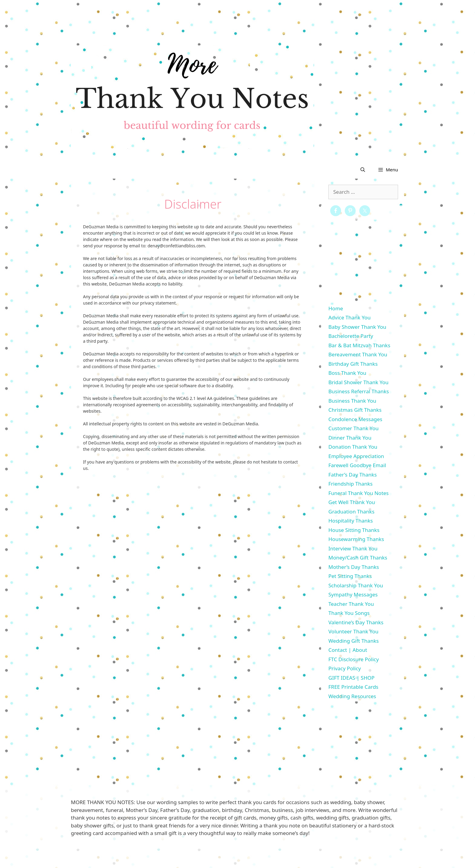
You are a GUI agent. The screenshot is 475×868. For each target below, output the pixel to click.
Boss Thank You (347, 373)
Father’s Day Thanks (353, 475)
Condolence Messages (355, 419)
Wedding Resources (352, 696)
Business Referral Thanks (359, 391)
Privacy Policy (345, 668)
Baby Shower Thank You (357, 327)
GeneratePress (285, 859)
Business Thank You (352, 401)
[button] (388, 170)
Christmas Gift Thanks (355, 410)
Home (336, 308)
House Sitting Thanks (354, 530)
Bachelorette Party (351, 336)
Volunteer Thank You (353, 631)
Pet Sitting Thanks (350, 576)
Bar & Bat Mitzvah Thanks (359, 345)
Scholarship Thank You (356, 585)
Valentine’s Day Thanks (356, 622)
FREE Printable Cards (353, 687)
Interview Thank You (353, 548)
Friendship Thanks (350, 484)
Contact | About (348, 650)
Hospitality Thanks (351, 521)
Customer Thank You (354, 428)
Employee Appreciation (356, 456)
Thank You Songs (349, 613)
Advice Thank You (350, 317)
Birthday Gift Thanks (353, 364)
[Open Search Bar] (363, 170)
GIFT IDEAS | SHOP (351, 678)
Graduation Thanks (351, 512)
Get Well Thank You (352, 502)
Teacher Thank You (351, 604)
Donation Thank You (353, 447)
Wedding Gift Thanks (354, 641)
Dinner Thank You (350, 438)
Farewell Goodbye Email (357, 465)
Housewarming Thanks (356, 539)
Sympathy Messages (353, 594)
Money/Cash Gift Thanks (358, 558)
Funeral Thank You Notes (359, 493)
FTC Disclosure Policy (354, 659)
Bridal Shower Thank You (359, 382)
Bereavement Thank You (358, 354)
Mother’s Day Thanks (354, 567)
